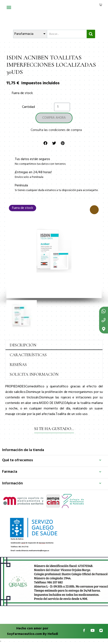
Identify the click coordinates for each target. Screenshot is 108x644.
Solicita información (34, 374)
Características (28, 355)
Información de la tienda (23, 450)
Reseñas (18, 365)
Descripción (23, 345)
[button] (9, 250)
